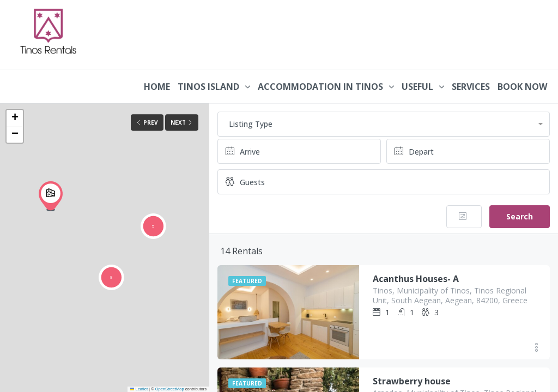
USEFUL (417, 87)
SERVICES (471, 87)
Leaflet (139, 389)
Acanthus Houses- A (416, 279)
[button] (51, 196)
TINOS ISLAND (208, 87)
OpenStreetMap (170, 389)
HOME (157, 87)
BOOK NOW (522, 87)
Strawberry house (412, 381)
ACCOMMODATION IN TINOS (320, 87)
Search (520, 216)
